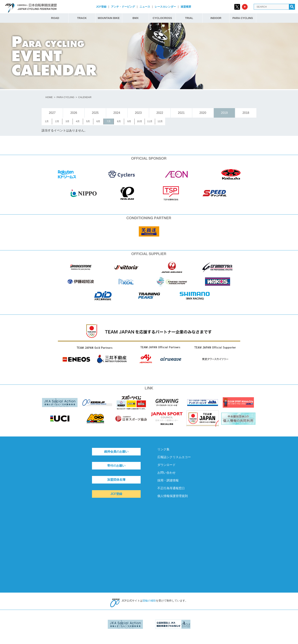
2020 (203, 113)
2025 (95, 113)
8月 (119, 121)
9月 (129, 121)
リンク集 (163, 449)
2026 (74, 113)
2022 (160, 113)
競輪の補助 (149, 601)
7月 (109, 121)
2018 (246, 113)
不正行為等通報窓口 (171, 488)
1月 (47, 121)
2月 (57, 121)
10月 (139, 121)
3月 (67, 121)
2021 (181, 113)
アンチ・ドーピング (123, 7)
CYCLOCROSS (162, 18)
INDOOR (216, 18)
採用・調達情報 (168, 480)
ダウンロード (166, 465)
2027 (52, 113)
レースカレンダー (165, 7)
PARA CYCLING (243, 18)
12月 (160, 121)
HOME (49, 97)
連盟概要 (186, 7)
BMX (136, 18)
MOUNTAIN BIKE (109, 18)
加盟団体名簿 (116, 480)
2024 (117, 113)
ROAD (55, 18)
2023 (138, 113)
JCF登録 (101, 7)
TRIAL (189, 18)
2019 (224, 113)
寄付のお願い (116, 466)
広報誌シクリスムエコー (174, 457)
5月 (88, 121)
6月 (98, 121)
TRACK (82, 18)
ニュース (145, 7)
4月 (78, 121)
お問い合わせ (166, 473)
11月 (150, 121)
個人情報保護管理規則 (173, 496)
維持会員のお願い (116, 452)
